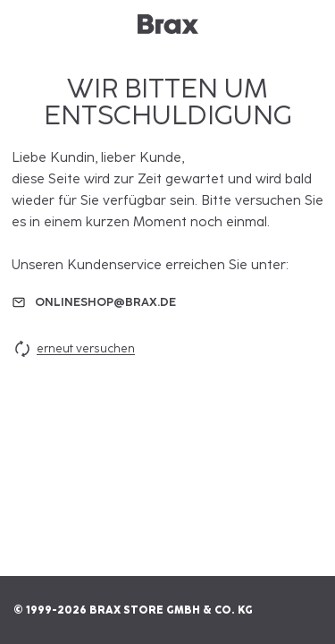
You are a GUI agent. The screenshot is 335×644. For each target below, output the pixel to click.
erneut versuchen (73, 349)
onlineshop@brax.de (105, 302)
